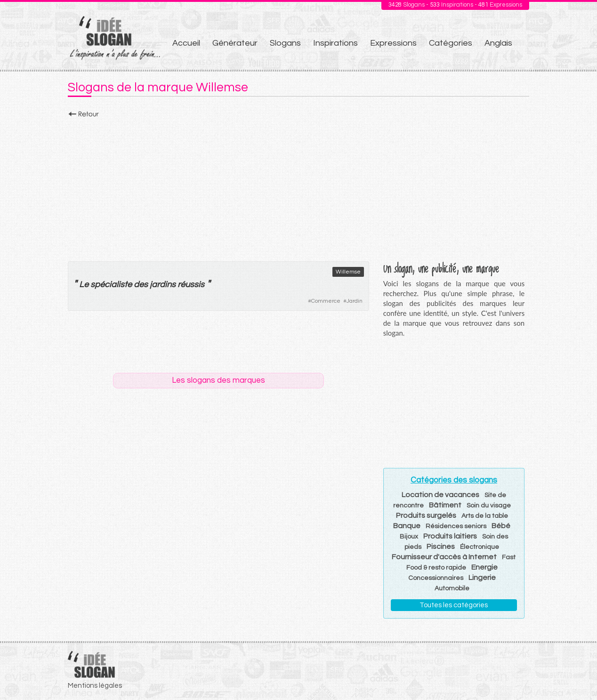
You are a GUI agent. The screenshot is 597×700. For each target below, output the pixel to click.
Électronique (480, 547)
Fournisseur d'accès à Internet (444, 557)
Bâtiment (445, 505)
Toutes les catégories (454, 605)
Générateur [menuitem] (235, 43)
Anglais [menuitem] (498, 43)
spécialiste (111, 285)
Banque (407, 526)
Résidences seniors (456, 526)
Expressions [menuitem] (393, 43)
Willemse (348, 272)
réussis (191, 285)
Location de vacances (440, 495)
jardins (163, 285)
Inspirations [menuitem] (335, 43)
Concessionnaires (436, 578)
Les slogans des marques (218, 380)
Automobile (452, 588)
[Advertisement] (298, 187)
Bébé (501, 526)
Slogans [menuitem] (285, 43)
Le (84, 285)
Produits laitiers (450, 536)
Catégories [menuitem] (451, 43)
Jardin (355, 301)
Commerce (326, 301)
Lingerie (482, 578)
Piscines (441, 547)
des (141, 285)
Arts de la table (485, 516)
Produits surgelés (426, 515)
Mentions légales (95, 686)
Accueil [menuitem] (186, 43)
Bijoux (409, 537)
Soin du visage (489, 506)
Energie (484, 567)
